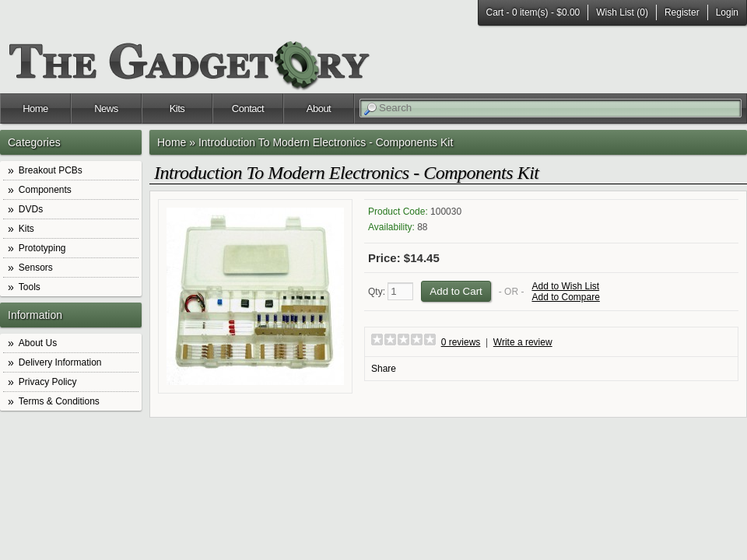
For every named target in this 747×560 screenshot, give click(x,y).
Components (45, 190)
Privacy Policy (48, 382)
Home (35, 108)
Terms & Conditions (59, 401)
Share (384, 369)
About (319, 108)
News (106, 108)
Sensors (36, 268)
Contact (248, 108)
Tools (30, 287)
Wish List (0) (622, 12)
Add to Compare (565, 297)
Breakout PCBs (51, 170)
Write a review (523, 342)
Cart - (533, 12)
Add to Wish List (565, 286)
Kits (177, 108)
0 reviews (461, 342)
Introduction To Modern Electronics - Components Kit (326, 142)
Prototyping (42, 248)
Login (727, 12)
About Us (38, 343)
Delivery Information (60, 362)
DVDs (31, 209)
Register (682, 12)
